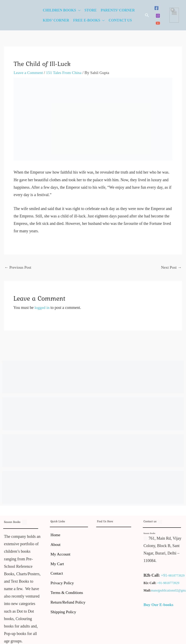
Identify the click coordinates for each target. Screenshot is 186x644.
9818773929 (177, 576)
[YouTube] (158, 23)
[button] (147, 15)
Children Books (59, 10)
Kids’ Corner (56, 20)
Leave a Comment (28, 73)
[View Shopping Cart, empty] (174, 15)
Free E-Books (87, 20)
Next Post (171, 267)
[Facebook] (156, 8)
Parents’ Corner (118, 10)
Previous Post (18, 267)
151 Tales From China (64, 73)
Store (91, 10)
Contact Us (120, 20)
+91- (165, 575)
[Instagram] (158, 16)
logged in (42, 308)
